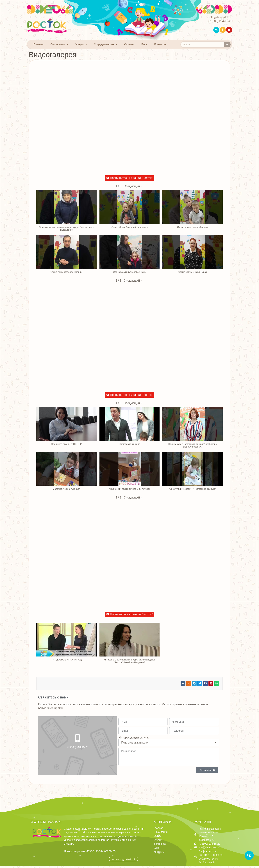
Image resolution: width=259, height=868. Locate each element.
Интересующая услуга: (134, 738)
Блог (144, 44)
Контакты (160, 44)
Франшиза (160, 844)
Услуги (81, 44)
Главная (38, 44)
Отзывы (129, 44)
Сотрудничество (105, 44)
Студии (158, 840)
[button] (133, 186)
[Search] (227, 44)
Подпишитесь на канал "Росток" (130, 178)
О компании (59, 44)
